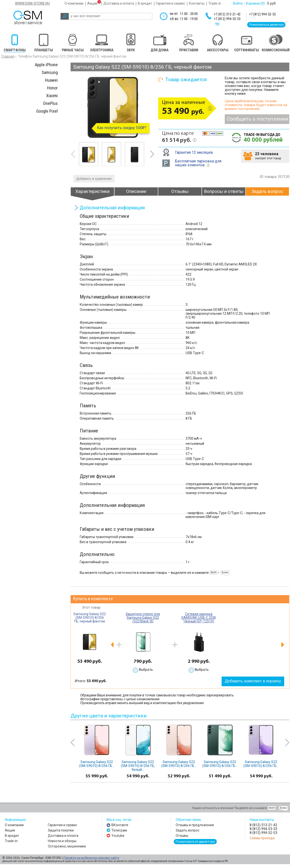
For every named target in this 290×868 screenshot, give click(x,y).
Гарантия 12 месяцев (194, 152)
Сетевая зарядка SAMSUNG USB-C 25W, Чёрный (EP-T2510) (199, 618)
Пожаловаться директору (266, 25)
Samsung (50, 72)
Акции (92, 3)
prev (73, 154)
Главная (8, 56)
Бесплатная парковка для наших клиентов (198, 163)
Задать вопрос (188, 830)
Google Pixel (47, 111)
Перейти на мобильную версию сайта (91, 858)
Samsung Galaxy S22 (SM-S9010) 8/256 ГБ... (97, 764)
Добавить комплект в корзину (253, 681)
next (152, 154)
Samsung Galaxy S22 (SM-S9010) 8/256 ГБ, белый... (138, 766)
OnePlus (50, 103)
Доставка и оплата (119, 3)
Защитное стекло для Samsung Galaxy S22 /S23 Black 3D (143, 618)
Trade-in (215, 3)
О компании (74, 3)
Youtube (118, 836)
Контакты (197, 3)
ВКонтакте (120, 825)
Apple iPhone (46, 65)
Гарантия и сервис (170, 3)
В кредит (145, 3)
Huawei (51, 80)
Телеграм (119, 830)
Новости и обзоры (62, 841)
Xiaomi (52, 96)
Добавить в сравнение (94, 179)
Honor (52, 88)
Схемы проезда (262, 838)
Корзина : (256, 3)
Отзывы (182, 836)
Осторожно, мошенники (67, 846)
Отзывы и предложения (195, 825)
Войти (238, 3)
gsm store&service (34, 17)
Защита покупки (61, 830)
